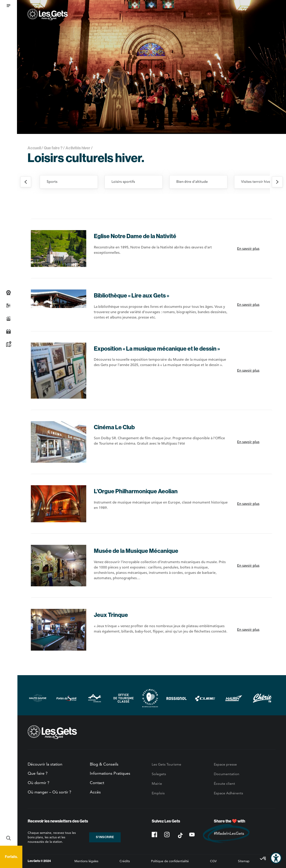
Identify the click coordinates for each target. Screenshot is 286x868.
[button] (8, 6)
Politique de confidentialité (170, 861)
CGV (213, 861)
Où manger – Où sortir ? (49, 792)
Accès (95, 792)
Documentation (227, 774)
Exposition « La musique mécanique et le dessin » (157, 349)
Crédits (125, 861)
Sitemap (244, 861)
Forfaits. (11, 857)
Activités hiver (78, 148)
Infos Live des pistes (8, 318)
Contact (97, 783)
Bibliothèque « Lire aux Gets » (131, 296)
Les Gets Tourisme (166, 764)
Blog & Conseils (104, 764)
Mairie (157, 784)
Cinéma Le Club (114, 427)
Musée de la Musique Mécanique (136, 551)
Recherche (8, 838)
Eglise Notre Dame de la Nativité (135, 236)
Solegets (159, 774)
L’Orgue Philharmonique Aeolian (136, 491)
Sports (52, 182)
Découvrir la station (45, 764)
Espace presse (225, 764)
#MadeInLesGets (229, 833)
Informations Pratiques (110, 773)
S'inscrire (105, 837)
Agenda (8, 331)
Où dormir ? (39, 783)
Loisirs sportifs (123, 182)
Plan (8, 344)
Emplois (158, 793)
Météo (8, 306)
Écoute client (224, 784)
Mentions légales (86, 861)
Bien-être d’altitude (192, 182)
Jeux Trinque (111, 615)
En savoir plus (248, 249)
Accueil (34, 148)
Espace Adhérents (228, 793)
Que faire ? (53, 148)
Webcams (8, 293)
